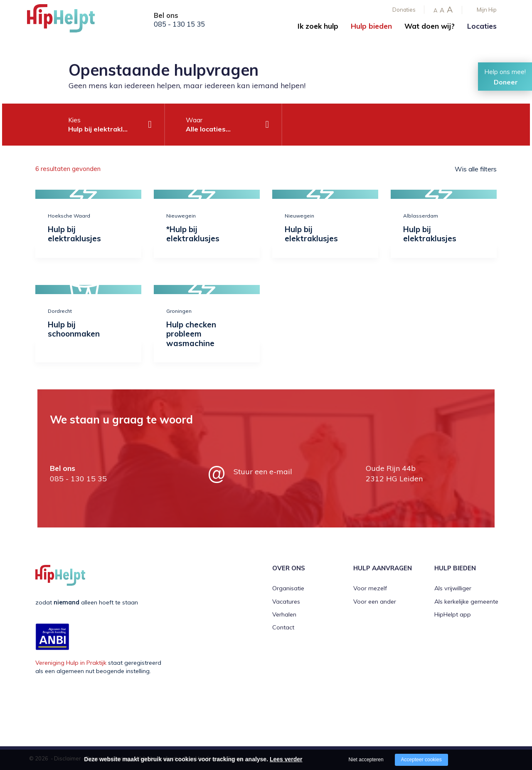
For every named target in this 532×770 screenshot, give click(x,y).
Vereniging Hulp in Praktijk (71, 663)
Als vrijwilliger (453, 588)
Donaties (404, 10)
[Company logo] (69, 21)
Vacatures (286, 602)
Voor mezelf (370, 588)
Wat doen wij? (430, 26)
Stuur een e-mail (263, 472)
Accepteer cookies (421, 760)
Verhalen (284, 614)
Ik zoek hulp (318, 26)
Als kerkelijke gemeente (466, 602)
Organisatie (288, 588)
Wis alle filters (476, 169)
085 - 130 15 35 (179, 24)
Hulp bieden (371, 26)
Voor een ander (375, 602)
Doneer (506, 82)
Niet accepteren (366, 760)
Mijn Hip (487, 10)
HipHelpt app (453, 614)
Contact (283, 627)
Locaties (482, 26)
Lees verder (286, 759)
